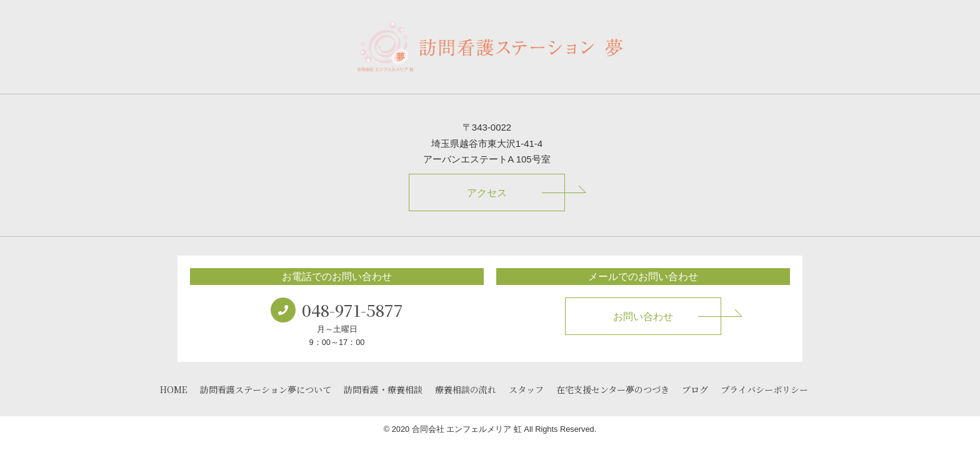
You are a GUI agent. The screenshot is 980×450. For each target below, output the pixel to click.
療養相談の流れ (466, 389)
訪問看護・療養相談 (383, 389)
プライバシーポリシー (764, 389)
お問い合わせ (643, 317)
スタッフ (526, 389)
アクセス (487, 193)
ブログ (695, 389)
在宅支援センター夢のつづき (613, 389)
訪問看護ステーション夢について (266, 389)
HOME (174, 389)
